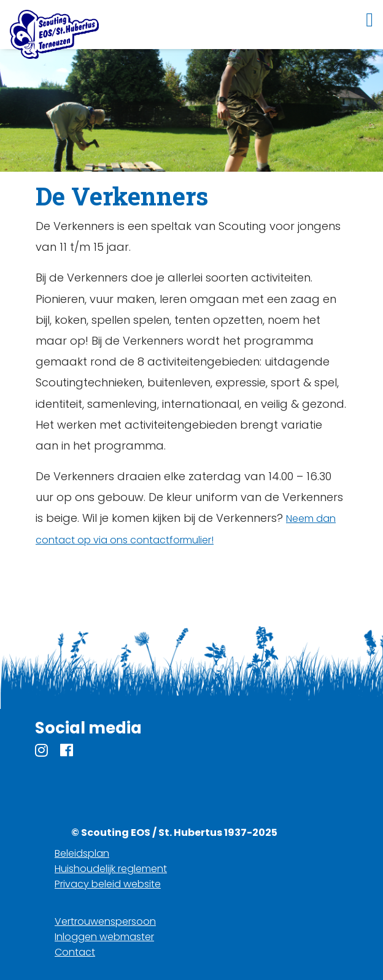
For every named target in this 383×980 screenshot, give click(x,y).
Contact (75, 952)
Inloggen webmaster (104, 937)
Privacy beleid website (108, 884)
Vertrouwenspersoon (105, 921)
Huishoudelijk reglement (111, 869)
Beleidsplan (82, 853)
